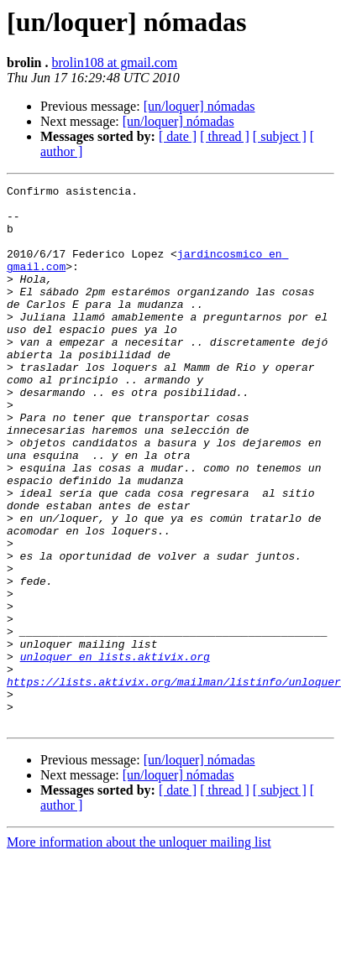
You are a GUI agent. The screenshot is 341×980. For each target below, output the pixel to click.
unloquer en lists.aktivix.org (115, 752)
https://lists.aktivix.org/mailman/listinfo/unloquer (174, 782)
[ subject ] (280, 136)
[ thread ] (225, 136)
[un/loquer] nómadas (199, 106)
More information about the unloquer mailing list (139, 950)
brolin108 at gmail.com (115, 63)
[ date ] (178, 136)
